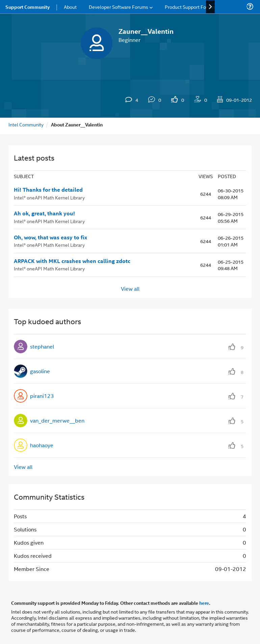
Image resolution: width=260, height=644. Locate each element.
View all (130, 289)
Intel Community (26, 124)
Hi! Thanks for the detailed (48, 190)
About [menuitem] (70, 7)
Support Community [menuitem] (28, 7)
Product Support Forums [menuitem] (191, 7)
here (204, 603)
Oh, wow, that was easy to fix (50, 237)
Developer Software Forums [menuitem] (119, 7)
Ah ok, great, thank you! (44, 213)
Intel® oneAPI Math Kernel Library (49, 197)
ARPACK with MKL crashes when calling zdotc (72, 261)
